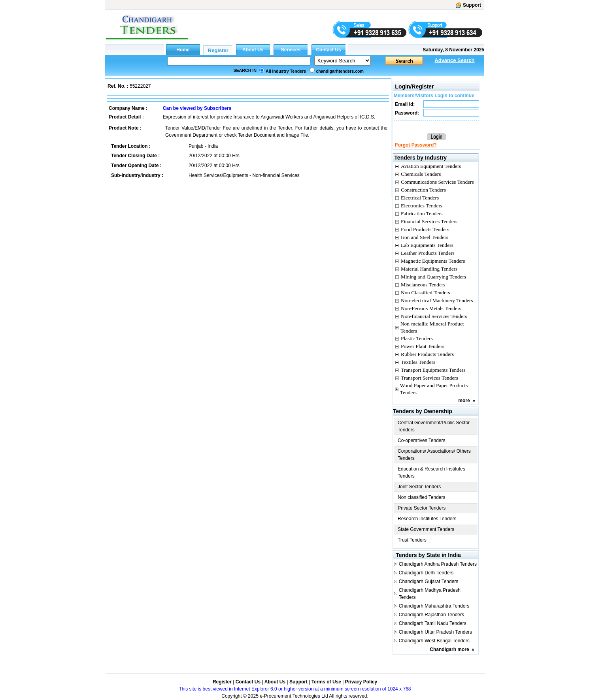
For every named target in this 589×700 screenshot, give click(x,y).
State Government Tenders (426, 529)
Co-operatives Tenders (422, 440)
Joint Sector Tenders (419, 487)
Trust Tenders (412, 540)
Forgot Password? (416, 145)
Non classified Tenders (422, 497)
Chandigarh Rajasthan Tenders (431, 615)
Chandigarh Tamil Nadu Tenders (433, 623)
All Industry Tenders (286, 71)
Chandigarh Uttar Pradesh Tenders (435, 632)
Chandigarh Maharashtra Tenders (434, 606)
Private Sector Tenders (422, 508)
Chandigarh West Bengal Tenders (434, 641)
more (464, 401)
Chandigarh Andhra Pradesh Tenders (438, 564)
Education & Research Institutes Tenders (431, 472)
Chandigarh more (449, 649)
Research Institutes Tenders (427, 519)
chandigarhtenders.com (340, 71)
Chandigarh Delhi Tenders (426, 573)
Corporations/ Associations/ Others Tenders (434, 455)
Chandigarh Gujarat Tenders (429, 581)
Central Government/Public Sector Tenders (434, 426)
